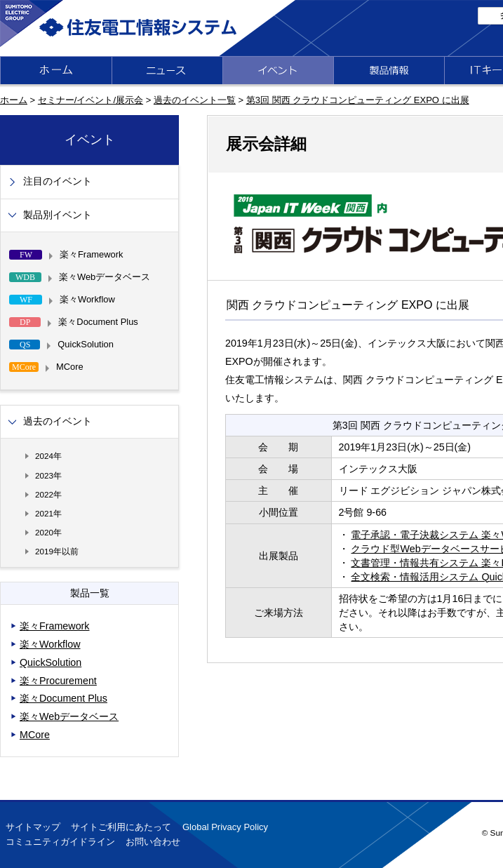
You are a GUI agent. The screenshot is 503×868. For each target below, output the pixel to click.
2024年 (48, 456)
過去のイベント (58, 421)
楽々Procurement (58, 681)
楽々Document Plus (63, 698)
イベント (90, 140)
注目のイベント (58, 181)
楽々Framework (55, 626)
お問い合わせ (153, 842)
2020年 (48, 532)
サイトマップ (33, 827)
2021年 (48, 513)
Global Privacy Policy (225, 827)
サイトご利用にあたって (121, 827)
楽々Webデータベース (69, 716)
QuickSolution (51, 662)
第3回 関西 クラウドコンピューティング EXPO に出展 (358, 100)
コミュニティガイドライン (60, 842)
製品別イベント (58, 215)
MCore (35, 735)
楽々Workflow (50, 644)
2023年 (48, 475)
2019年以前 (57, 551)
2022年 (48, 494)
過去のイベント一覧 (195, 100)
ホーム (14, 100)
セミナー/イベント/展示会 (90, 100)
